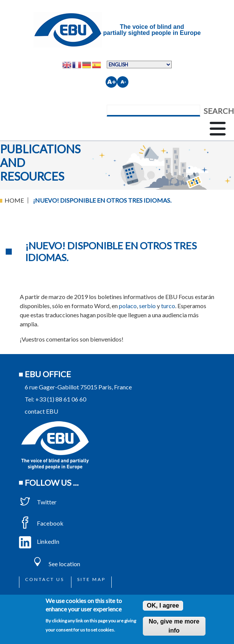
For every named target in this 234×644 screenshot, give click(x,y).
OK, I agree (163, 605)
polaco (128, 306)
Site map (91, 579)
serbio (147, 306)
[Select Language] (139, 65)
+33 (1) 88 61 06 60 (61, 399)
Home (14, 200)
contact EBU (41, 411)
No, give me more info (174, 626)
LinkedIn (39, 541)
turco (168, 306)
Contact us (45, 579)
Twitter (38, 502)
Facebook (41, 523)
